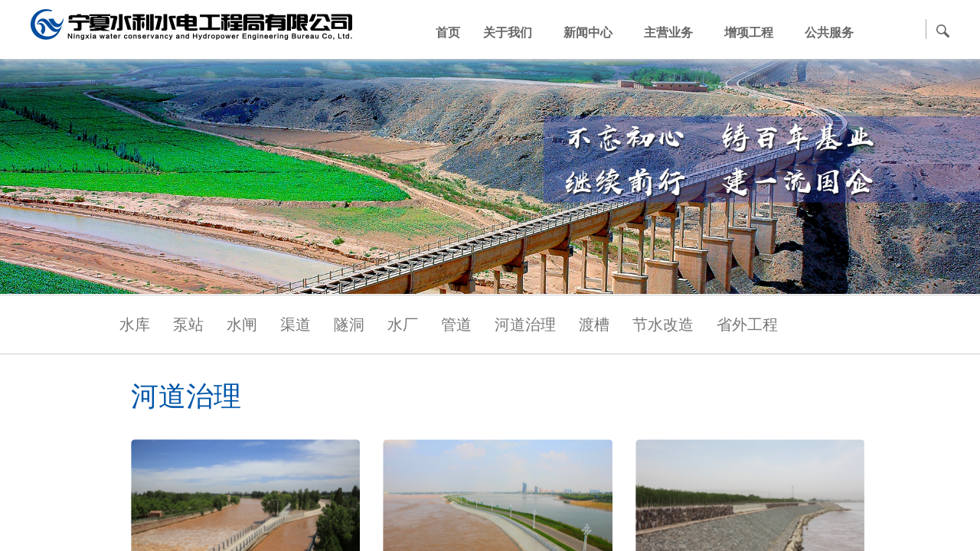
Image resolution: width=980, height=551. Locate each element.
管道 (456, 324)
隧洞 (349, 324)
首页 (448, 33)
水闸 (242, 324)
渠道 (296, 324)
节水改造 (663, 324)
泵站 (188, 324)
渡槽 (594, 324)
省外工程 (747, 324)
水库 (135, 324)
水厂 (403, 324)
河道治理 (525, 324)
